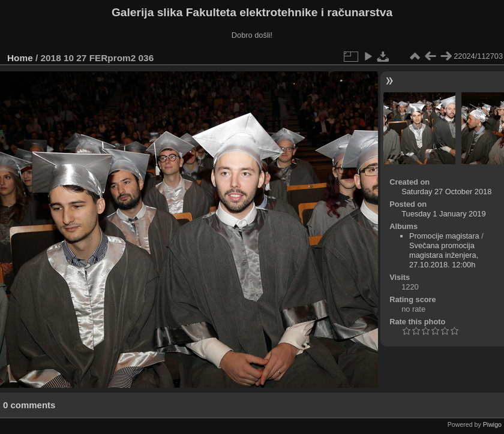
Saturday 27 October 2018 (446, 192)
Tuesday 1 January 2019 (443, 214)
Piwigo (492, 424)
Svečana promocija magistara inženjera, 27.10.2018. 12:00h (444, 255)
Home (20, 58)
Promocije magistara (444, 236)
